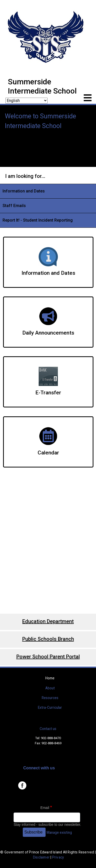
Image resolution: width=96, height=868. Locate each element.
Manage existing (59, 832)
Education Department (48, 621)
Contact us (48, 729)
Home (50, 678)
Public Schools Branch (48, 639)
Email (45, 808)
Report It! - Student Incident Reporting (38, 220)
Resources (50, 698)
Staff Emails (14, 206)
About (50, 688)
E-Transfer (48, 393)
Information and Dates (24, 191)
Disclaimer (41, 857)
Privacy (58, 857)
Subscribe (33, 832)
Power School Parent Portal (48, 657)
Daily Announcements (48, 333)
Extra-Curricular (50, 707)
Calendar (48, 453)
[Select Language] (26, 101)
